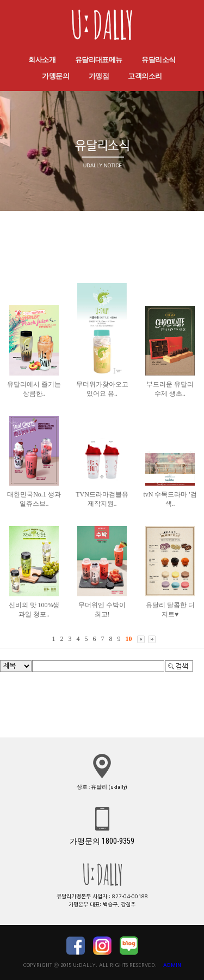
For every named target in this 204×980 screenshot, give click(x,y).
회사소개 (42, 60)
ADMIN (172, 965)
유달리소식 (158, 60)
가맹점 (99, 76)
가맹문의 (55, 76)
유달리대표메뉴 (99, 60)
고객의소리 (145, 76)
